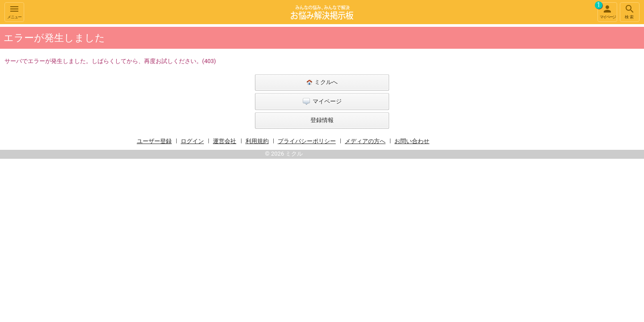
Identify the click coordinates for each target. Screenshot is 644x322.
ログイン (192, 141)
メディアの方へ (365, 141)
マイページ (606, 11)
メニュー (14, 11)
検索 (630, 11)
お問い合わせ (412, 141)
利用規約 (257, 141)
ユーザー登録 (154, 141)
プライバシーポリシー (307, 141)
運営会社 (225, 141)
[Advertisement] (519, 158)
